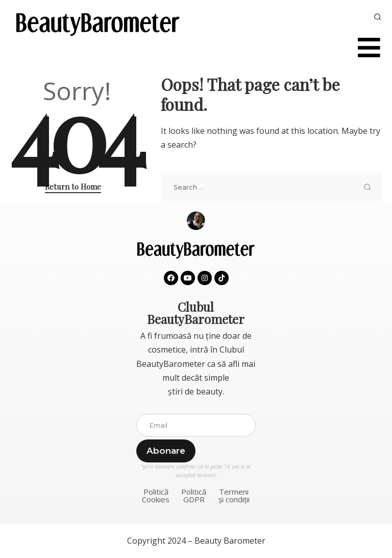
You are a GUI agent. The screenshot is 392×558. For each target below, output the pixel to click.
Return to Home (73, 187)
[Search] (378, 17)
